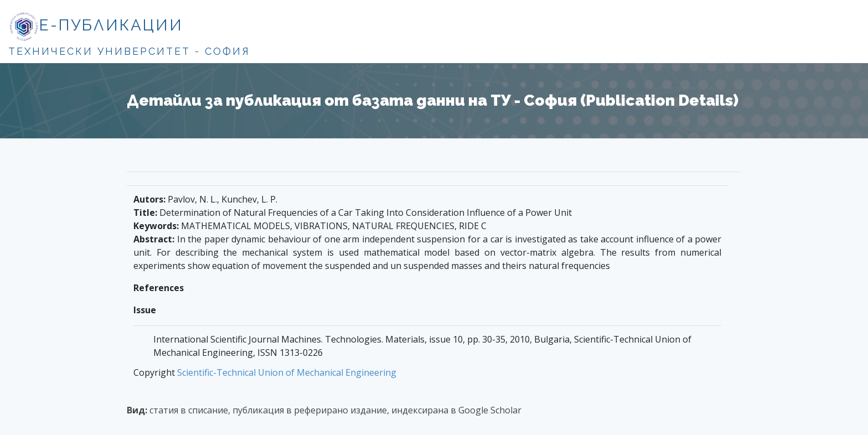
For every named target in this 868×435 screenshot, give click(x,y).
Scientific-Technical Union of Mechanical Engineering (287, 372)
